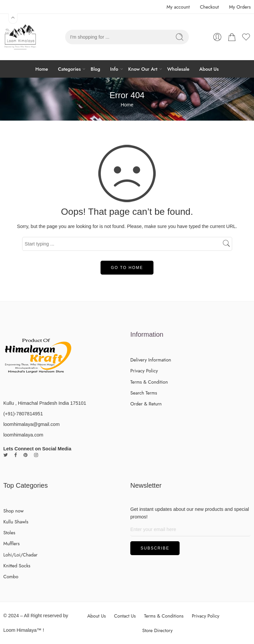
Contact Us (125, 616)
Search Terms (144, 393)
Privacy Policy (144, 371)
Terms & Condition (149, 382)
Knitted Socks (17, 566)
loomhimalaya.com (23, 435)
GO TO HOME (127, 268)
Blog (95, 69)
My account (178, 7)
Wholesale (178, 69)
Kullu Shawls (16, 522)
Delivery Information (151, 360)
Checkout (209, 7)
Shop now (13, 511)
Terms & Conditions (164, 616)
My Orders (240, 7)
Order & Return (146, 404)
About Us (209, 69)
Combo (11, 576)
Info (114, 69)
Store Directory (157, 630)
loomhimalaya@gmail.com (31, 424)
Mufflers (11, 543)
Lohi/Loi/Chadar (21, 555)
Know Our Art (143, 69)
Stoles (9, 532)
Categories (69, 69)
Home (42, 69)
